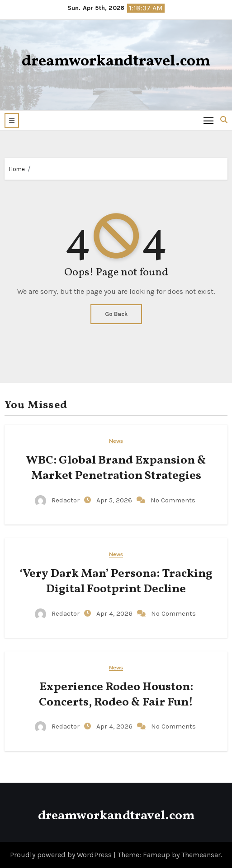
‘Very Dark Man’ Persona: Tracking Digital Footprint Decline (116, 581)
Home (17, 169)
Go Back (116, 314)
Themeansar (201, 855)
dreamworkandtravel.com (116, 62)
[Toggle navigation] (209, 120)
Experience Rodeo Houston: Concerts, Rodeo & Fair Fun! (116, 695)
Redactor (58, 500)
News (116, 441)
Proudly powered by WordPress (62, 855)
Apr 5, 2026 (115, 500)
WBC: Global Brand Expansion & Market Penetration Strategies (116, 468)
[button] (12, 121)
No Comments (173, 500)
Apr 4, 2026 (115, 613)
